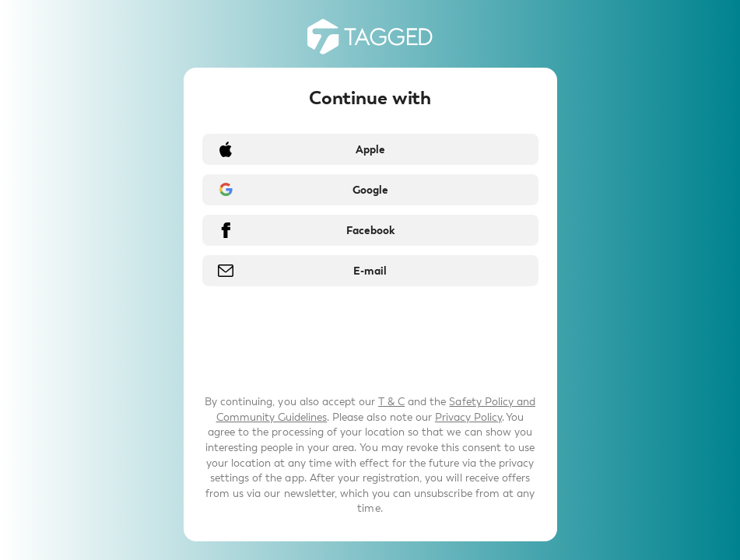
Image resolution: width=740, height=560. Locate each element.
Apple (370, 150)
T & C (391, 402)
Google (370, 190)
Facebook (370, 231)
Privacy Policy (468, 417)
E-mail (370, 271)
